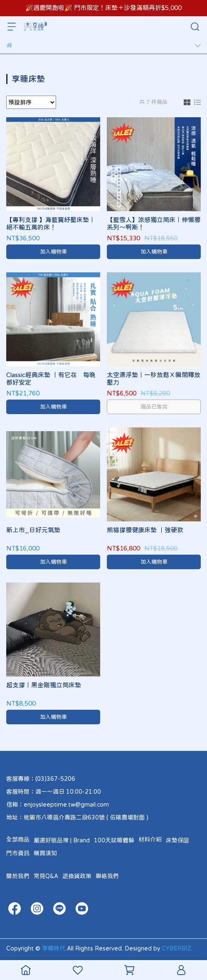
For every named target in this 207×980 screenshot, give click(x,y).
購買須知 (45, 853)
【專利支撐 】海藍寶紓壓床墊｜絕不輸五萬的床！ (51, 223)
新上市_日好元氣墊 (33, 530)
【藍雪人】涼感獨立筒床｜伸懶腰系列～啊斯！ (154, 223)
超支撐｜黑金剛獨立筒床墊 (44, 685)
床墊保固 (177, 840)
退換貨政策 (77, 876)
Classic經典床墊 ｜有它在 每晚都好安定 (51, 379)
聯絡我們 (107, 876)
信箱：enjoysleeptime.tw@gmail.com (58, 805)
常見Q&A (46, 876)
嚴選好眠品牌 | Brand (62, 840)
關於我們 (18, 876)
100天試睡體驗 (114, 840)
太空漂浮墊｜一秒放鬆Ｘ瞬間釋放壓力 (154, 379)
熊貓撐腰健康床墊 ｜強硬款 (145, 530)
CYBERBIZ (176, 948)
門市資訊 (18, 853)
